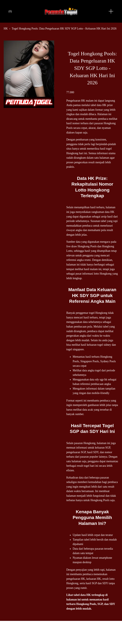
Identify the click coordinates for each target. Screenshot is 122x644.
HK (6, 29)
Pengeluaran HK (76, 101)
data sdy (94, 379)
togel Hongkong (98, 313)
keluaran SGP (103, 448)
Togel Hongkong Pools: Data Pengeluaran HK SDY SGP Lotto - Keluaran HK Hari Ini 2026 (64, 29)
